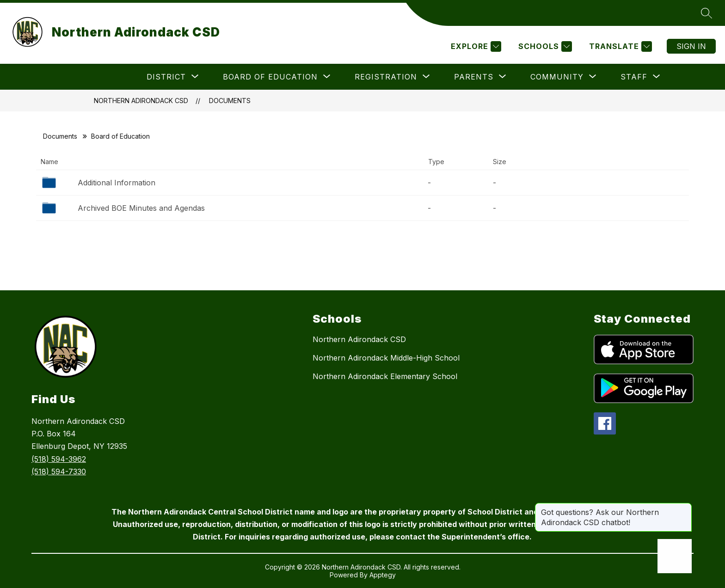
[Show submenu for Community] (557, 77)
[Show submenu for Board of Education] (270, 77)
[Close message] (684, 508)
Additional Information (117, 183)
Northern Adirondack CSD (141, 101)
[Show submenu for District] (166, 77)
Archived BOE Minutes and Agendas (141, 208)
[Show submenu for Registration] (386, 77)
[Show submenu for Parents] (474, 77)
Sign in (691, 46)
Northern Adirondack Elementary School (385, 376)
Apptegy (383, 575)
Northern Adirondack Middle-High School (386, 358)
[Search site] (707, 13)
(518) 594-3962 (59, 459)
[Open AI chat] (675, 556)
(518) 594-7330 (59, 472)
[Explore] (475, 46)
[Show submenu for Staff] (634, 77)
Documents (230, 101)
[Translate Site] (619, 46)
